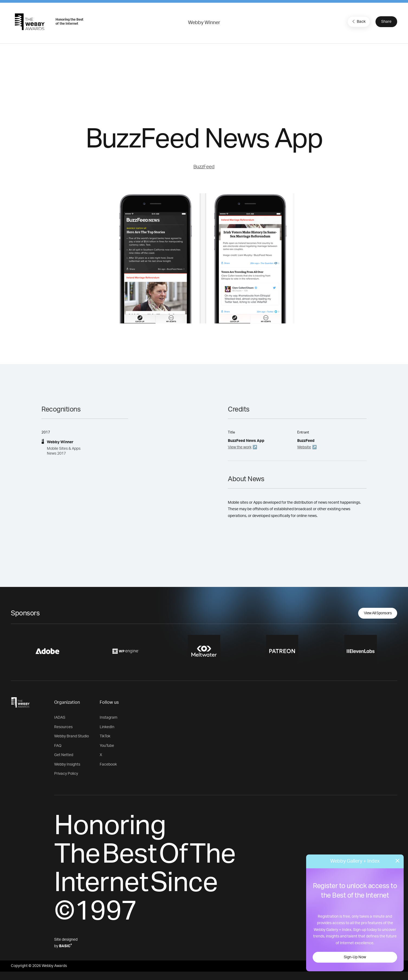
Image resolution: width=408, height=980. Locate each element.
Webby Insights (67, 764)
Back (358, 21)
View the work (240, 447)
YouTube (107, 746)
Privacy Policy (66, 774)
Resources (63, 727)
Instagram (109, 718)
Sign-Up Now (355, 957)
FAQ (58, 746)
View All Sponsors (378, 613)
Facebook (108, 764)
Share (386, 22)
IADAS (60, 718)
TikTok (105, 736)
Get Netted (64, 755)
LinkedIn (107, 727)
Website (304, 447)
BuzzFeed (204, 167)
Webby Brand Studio (72, 736)
